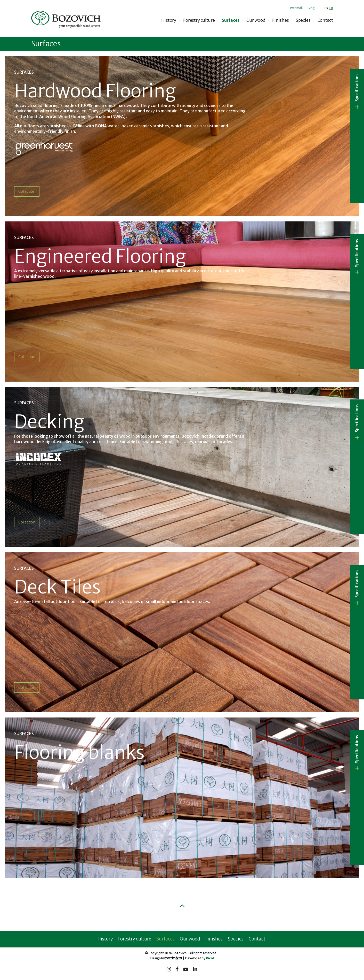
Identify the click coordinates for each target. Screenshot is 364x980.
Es (326, 8)
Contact (325, 20)
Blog (311, 8)
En (331, 8)
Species (303, 20)
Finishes (281, 20)
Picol (210, 958)
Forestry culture (199, 20)
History (169, 20)
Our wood (256, 20)
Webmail (296, 8)
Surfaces (231, 20)
